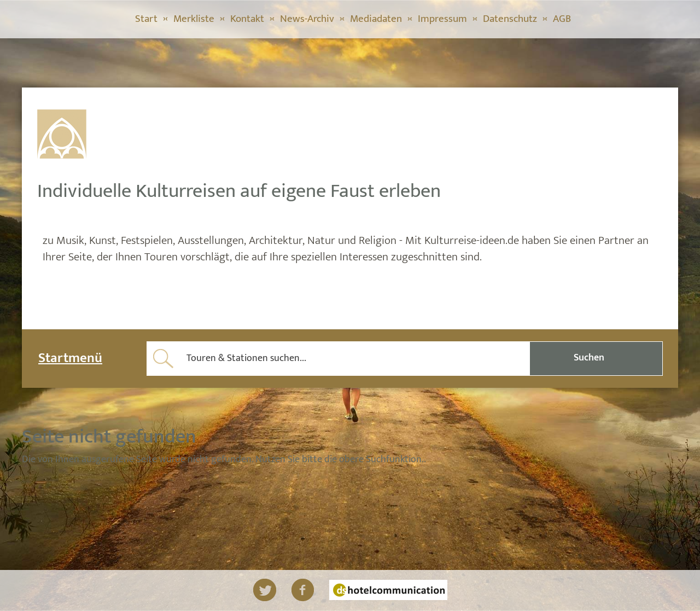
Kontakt (247, 19)
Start (146, 19)
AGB (562, 19)
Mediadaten (376, 19)
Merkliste (194, 19)
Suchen (589, 358)
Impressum (442, 19)
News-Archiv (307, 19)
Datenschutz (510, 19)
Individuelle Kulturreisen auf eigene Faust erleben (239, 191)
